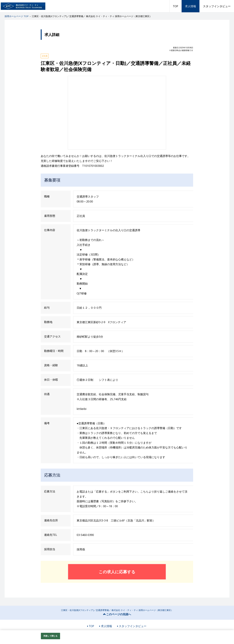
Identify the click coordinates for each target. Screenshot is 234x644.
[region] (117, 637)
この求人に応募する (117, 572)
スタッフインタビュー (217, 6)
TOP (175, 6)
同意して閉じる (51, 636)
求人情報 (191, 6)
